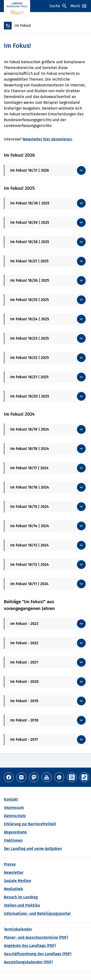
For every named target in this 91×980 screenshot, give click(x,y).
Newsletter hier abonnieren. (48, 139)
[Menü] (79, 6)
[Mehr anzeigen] (46, 170)
